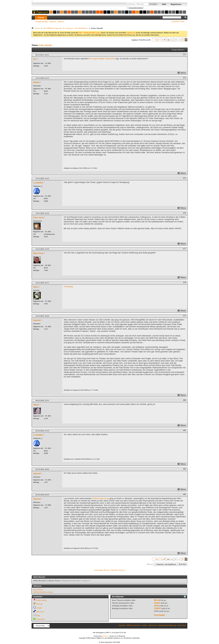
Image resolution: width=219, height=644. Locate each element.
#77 (185, 249)
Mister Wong (41, 600)
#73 (185, 55)
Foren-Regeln (159, 615)
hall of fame (38, 590)
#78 (185, 282)
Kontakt (122, 625)
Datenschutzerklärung (167, 625)
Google (39, 608)
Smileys (157, 603)
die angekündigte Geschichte (102, 59)
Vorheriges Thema (102, 570)
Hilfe (164, 4)
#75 (185, 178)
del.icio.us (40, 612)
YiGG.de (39, 604)
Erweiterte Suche (178, 21)
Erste (170, 40)
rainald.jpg (68, 286)
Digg (38, 615)
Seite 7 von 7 (160, 40)
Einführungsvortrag (101, 498)
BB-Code (158, 600)
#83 (185, 494)
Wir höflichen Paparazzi (53, 28)
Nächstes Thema (118, 570)
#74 (185, 78)
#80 (185, 400)
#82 (185, 469)
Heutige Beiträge (42, 22)
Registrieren (176, 4)
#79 (185, 316)
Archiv (144, 625)
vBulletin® (106, 636)
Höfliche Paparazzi (133, 625)
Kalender (53, 22)
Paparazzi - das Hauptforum (77, 28)
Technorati (40, 619)
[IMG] (156, 606)
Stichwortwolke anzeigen (43, 592)
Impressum (153, 625)
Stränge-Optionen (178, 50)
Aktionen (61, 22)
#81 (185, 430)
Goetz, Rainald (45, 45)
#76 (185, 213)
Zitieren (182, 73)
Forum (41, 18)
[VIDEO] (157, 608)
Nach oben (182, 564)
